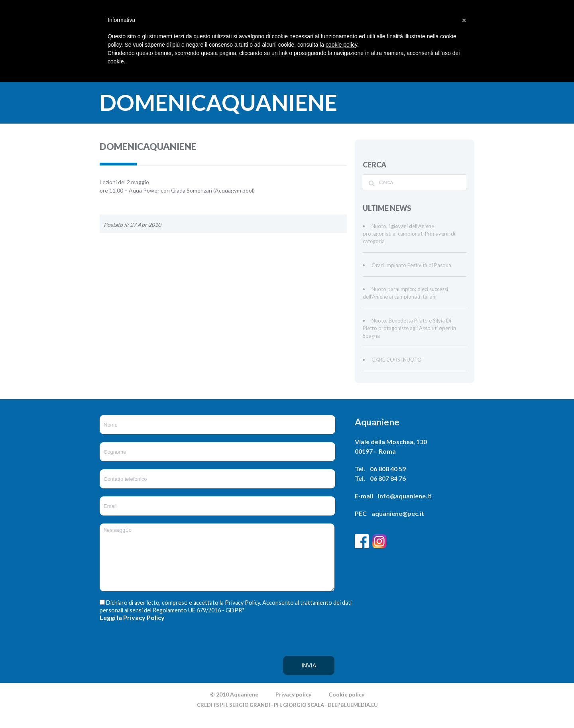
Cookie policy (346, 706)
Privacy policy (293, 706)
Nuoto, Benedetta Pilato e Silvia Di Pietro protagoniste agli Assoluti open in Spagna (409, 328)
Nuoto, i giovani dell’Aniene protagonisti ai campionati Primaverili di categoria (409, 234)
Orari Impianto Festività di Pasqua (411, 265)
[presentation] (132, 664)
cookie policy (341, 45)
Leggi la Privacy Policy (132, 629)
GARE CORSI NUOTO (397, 360)
